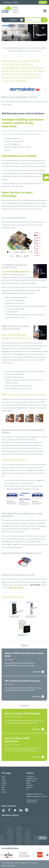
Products (16, 20)
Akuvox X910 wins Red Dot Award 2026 (24, 655)
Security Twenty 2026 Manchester (17, 740)
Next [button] (47, 855)
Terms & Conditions (21, 863)
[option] (9, 855)
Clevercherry (11, 866)
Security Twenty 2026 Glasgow (23, 713)
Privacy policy (33, 863)
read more (36, 672)
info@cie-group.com (15, 588)
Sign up (42, 838)
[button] (5, 34)
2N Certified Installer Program (22, 681)
